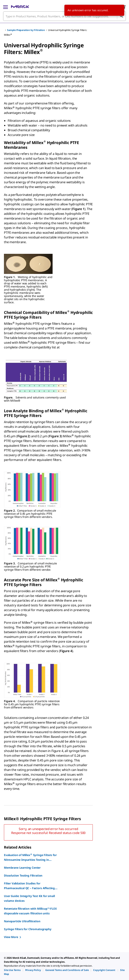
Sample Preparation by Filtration (26, 30)
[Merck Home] (20, 7)
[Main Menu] (6, 7)
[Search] (121, 16)
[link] (12, 970)
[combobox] (64, 16)
